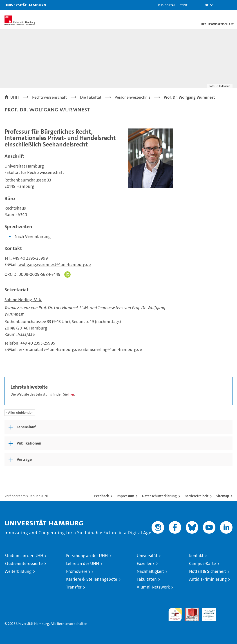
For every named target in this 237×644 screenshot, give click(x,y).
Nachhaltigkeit (150, 571)
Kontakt (196, 556)
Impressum (125, 496)
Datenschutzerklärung (159, 496)
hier (71, 394)
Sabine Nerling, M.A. (23, 300)
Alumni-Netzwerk (153, 587)
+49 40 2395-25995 (38, 343)
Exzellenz (146, 563)
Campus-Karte (202, 563)
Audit (190, 610)
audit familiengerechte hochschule (175, 615)
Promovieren (78, 571)
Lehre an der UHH (83, 563)
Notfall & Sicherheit (208, 571)
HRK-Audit (206, 613)
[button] (208, 5)
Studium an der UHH (24, 556)
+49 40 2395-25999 (30, 258)
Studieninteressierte (24, 563)
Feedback (102, 496)
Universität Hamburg (25, 5)
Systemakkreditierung (226, 610)
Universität (147, 556)
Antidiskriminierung (208, 579)
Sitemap (223, 496)
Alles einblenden (21, 413)
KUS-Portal (167, 5)
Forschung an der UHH (87, 556)
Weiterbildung (18, 571)
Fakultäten (147, 579)
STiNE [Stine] (184, 5)
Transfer (74, 587)
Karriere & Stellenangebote (92, 579)
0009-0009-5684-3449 (39, 274)
